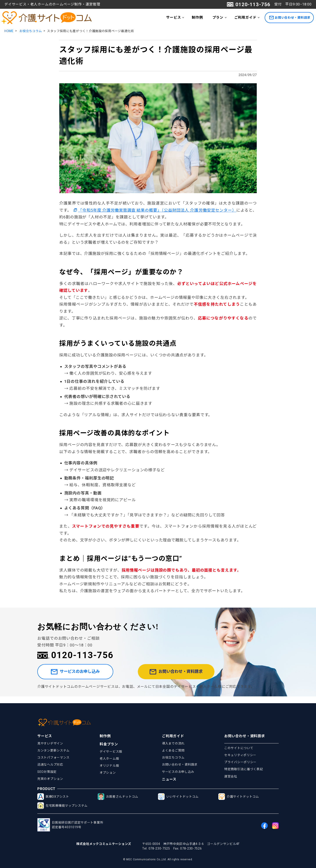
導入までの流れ (173, 743)
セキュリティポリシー (240, 755)
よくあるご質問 (173, 750)
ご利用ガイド (245, 17)
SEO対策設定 (47, 772)
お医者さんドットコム (118, 797)
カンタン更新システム (53, 750)
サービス (173, 17)
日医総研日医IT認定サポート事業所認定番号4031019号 (70, 825)
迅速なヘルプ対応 (50, 764)
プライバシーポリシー (240, 762)
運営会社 (231, 776)
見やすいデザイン (50, 743)
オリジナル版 (109, 766)
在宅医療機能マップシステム (62, 806)
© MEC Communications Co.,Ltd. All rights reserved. (158, 859)
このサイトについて (239, 748)
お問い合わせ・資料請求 (290, 18)
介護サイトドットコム (239, 797)
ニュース (169, 779)
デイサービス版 (111, 752)
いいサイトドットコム (178, 797)
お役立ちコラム (31, 31)
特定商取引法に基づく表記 (244, 769)
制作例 (197, 17)
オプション (108, 773)
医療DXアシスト (53, 797)
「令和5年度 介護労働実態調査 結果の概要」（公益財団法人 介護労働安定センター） (157, 210)
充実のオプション (50, 779)
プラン (218, 17)
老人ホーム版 (109, 759)
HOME (9, 31)
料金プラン (109, 744)
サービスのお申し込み (84, 675)
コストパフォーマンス (53, 757)
